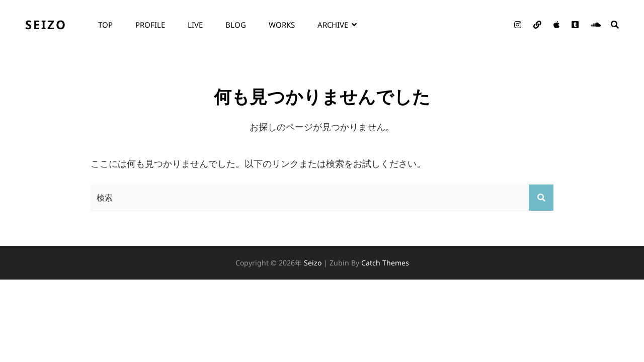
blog (236, 25)
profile (150, 25)
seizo (46, 24)
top (105, 25)
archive (333, 25)
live (195, 25)
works (282, 25)
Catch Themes (385, 263)
